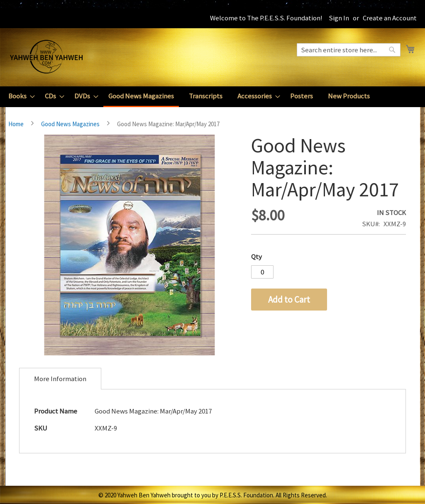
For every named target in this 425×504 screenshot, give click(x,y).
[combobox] (349, 50)
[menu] (212, 97)
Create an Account (390, 18)
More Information (60, 379)
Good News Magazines (70, 124)
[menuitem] (19, 96)
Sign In (339, 18)
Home (16, 124)
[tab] (60, 379)
